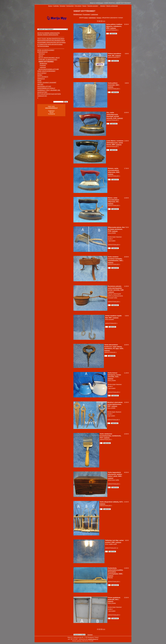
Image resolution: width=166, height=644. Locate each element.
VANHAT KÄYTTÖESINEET (123, 3)
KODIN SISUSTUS (110, 3)
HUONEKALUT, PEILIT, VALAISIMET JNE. (49, 90)
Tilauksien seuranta (92, 6)
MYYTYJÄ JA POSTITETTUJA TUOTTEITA (49, 94)
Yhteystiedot (78, 6)
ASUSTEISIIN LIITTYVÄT (44, 86)
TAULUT (41, 56)
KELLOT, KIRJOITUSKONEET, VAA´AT (49, 58)
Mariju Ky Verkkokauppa (97, 3)
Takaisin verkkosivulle (112, 6)
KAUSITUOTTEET (42, 92)
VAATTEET (40, 84)
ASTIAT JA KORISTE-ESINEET (46, 50)
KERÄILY (40, 75)
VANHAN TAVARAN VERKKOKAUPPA (48, 35)
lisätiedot (113, 28)
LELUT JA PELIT (42, 73)
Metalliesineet (43, 63)
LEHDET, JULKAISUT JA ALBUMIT (47, 82)
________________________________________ (51, 37)
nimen (86, 18)
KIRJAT (39, 81)
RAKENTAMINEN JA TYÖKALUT (46, 88)
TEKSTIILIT (42, 54)
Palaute (84, 6)
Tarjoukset (62, 6)
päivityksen (92, 18)
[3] (102, 21)
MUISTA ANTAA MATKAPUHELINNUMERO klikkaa (51, 40)
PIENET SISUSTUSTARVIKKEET (46, 71)
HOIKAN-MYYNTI (42, 96)
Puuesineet (43, 65)
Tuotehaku (56, 6)
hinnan (99, 18)
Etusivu (50, 6)
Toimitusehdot (70, 6)
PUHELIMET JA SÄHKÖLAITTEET (48, 60)
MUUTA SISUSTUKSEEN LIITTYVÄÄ (49, 69)
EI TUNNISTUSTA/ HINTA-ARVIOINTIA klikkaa (50, 44)
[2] (100, 21)
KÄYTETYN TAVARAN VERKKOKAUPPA (48, 33)
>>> (104, 21)
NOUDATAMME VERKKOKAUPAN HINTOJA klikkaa (51, 42)
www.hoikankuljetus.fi (51, 108)
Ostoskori (103, 6)
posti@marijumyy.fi (93, 639)
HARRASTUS (41, 79)
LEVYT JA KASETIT (43, 77)
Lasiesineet (43, 67)
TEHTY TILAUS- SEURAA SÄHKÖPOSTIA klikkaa (51, 39)
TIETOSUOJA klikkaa (43, 46)
